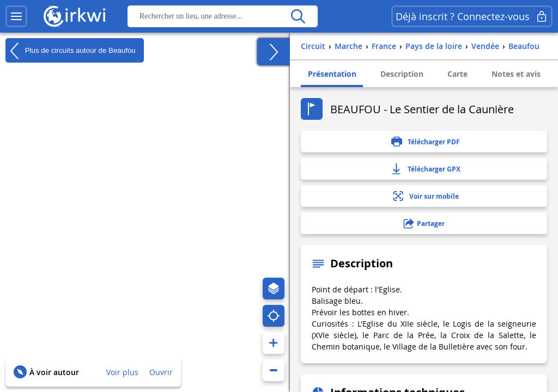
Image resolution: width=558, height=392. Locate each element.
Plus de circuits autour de (71, 51)
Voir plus (122, 372)
